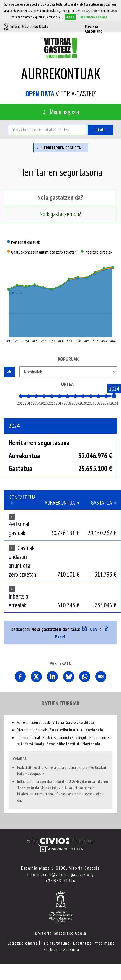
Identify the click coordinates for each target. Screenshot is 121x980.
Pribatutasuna (56, 943)
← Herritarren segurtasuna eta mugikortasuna (62, 148)
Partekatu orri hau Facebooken (20, 677)
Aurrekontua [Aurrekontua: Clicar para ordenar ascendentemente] (60, 503)
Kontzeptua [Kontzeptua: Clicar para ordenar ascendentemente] (22, 497)
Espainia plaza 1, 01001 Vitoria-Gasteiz (60, 868)
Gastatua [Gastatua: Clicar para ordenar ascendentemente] (101, 503)
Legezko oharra (23, 943)
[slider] (114, 396)
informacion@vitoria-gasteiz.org (61, 874)
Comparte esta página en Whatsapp (85, 677)
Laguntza (82, 943)
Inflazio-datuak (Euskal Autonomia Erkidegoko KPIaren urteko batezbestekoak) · (65, 741)
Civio (54, 841)
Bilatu (101, 130)
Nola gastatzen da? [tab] (60, 197)
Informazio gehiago (94, 17)
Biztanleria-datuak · (60, 730)
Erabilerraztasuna (61, 949)
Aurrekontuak (61, 73)
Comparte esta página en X (36, 677)
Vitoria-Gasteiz (61, 94)
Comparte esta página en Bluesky (69, 677)
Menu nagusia (64, 112)
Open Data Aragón (60, 848)
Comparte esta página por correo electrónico (101, 677)
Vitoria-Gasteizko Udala (29, 26)
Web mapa (105, 943)
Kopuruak (68, 359)
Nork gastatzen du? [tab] (60, 214)
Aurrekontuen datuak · (55, 722)
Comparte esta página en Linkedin (52, 677)
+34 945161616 (60, 881)
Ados (70, 17)
